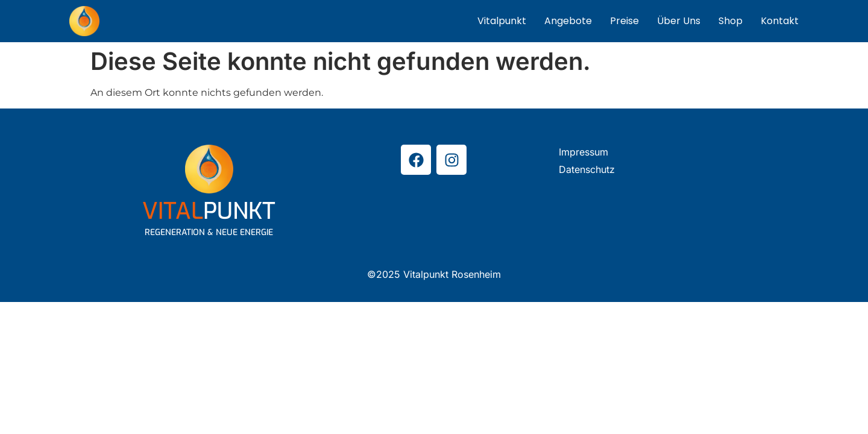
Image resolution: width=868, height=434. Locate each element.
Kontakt (780, 21)
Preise (624, 21)
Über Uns (679, 21)
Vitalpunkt (502, 21)
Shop (731, 21)
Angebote (568, 21)
